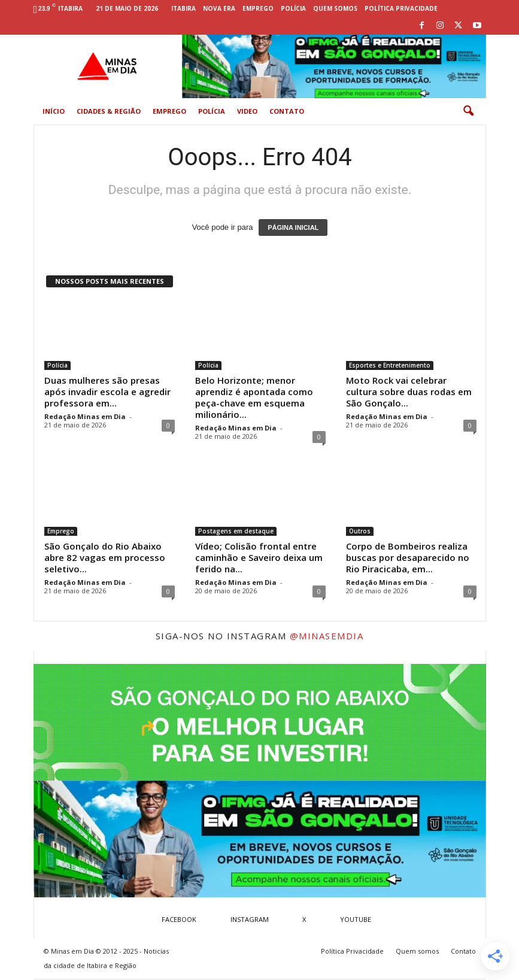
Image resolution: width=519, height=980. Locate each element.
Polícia (293, 8)
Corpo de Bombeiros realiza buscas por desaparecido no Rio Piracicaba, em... (408, 557)
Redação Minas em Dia (85, 416)
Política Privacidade (401, 8)
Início (54, 111)
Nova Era (219, 8)
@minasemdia (327, 636)
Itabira (183, 8)
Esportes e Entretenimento (390, 365)
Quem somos (335, 8)
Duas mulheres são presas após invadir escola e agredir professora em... (107, 392)
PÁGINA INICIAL (293, 227)
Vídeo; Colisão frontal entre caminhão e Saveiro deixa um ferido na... (259, 557)
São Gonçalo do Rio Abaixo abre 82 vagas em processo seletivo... (105, 557)
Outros (360, 531)
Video (247, 111)
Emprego (258, 8)
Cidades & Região (109, 111)
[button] (468, 111)
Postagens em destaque (236, 531)
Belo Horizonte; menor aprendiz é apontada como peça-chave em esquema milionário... (254, 397)
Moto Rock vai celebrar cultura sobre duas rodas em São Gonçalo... (409, 392)
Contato (287, 111)
